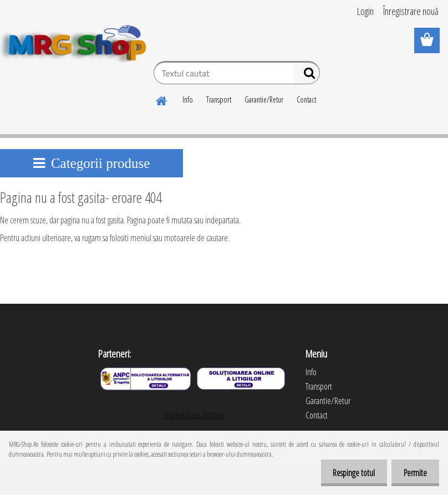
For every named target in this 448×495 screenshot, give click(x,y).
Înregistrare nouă (411, 11)
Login (365, 11)
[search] (307, 75)
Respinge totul (349, 473)
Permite (414, 473)
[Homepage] (162, 99)
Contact (306, 99)
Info (188, 99)
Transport (219, 99)
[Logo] (76, 41)
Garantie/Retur (264, 99)
